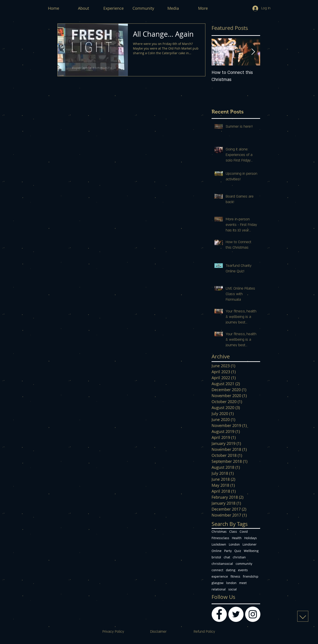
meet (243, 583)
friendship (251, 576)
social (233, 589)
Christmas (219, 532)
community (244, 564)
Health (237, 538)
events (243, 570)
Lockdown (219, 544)
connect (217, 570)
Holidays (251, 538)
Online (217, 551)
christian (239, 557)
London (234, 544)
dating (231, 570)
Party (228, 551)
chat (227, 557)
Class (233, 532)
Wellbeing (251, 551)
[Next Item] (253, 52)
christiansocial (222, 564)
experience (220, 576)
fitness (235, 576)
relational (219, 589)
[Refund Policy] (204, 632)
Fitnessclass (220, 538)
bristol (216, 557)
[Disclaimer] (158, 632)
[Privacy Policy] (113, 632)
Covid (244, 532)
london (231, 583)
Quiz (238, 551)
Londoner (250, 544)
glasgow (218, 583)
